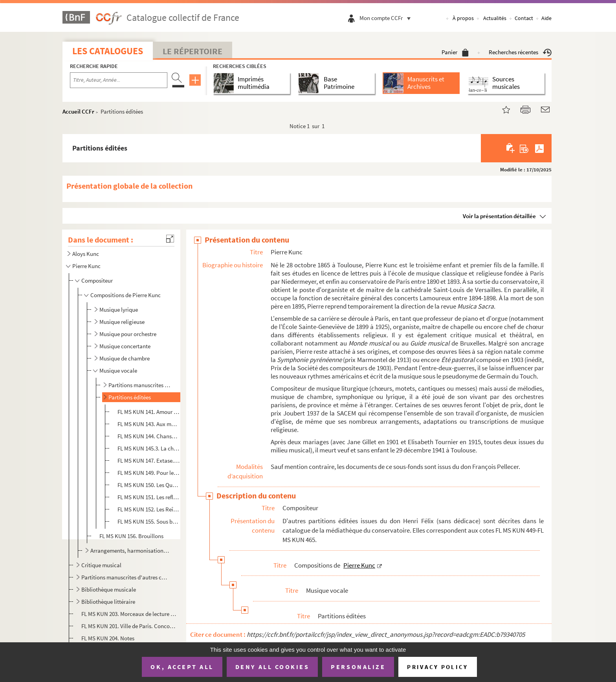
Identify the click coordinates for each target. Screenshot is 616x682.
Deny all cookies (272, 667)
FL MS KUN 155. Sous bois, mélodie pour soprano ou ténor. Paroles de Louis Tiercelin (148, 521)
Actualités (495, 18)
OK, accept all (182, 667)
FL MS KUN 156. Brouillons (131, 536)
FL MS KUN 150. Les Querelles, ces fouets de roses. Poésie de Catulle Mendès (148, 485)
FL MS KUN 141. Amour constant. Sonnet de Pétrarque (148, 412)
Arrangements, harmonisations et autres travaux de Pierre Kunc (131, 551)
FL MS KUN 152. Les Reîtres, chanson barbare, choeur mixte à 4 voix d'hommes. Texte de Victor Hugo (148, 509)
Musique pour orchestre (128, 334)
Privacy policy (437, 667)
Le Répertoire (192, 51)
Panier (455, 52)
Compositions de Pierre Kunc (126, 295)
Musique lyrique (119, 310)
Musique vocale (118, 370)
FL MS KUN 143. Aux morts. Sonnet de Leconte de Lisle (148, 424)
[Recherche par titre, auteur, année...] (119, 80)
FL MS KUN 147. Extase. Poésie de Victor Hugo (148, 460)
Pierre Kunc (86, 266)
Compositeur (97, 280)
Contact (524, 18)
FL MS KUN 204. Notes (108, 638)
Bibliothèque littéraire (108, 602)
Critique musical (101, 565)
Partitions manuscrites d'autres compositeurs (126, 577)
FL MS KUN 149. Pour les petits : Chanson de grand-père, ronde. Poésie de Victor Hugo (148, 473)
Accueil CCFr (78, 111)
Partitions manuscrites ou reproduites (140, 385)
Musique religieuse (122, 322)
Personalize (358, 667)
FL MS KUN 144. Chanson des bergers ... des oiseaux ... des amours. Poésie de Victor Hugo (148, 436)
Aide (546, 18)
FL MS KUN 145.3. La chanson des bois (148, 448)
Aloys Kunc (86, 254)
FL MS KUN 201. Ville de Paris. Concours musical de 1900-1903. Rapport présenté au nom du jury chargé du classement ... (129, 626)
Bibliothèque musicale (109, 589)
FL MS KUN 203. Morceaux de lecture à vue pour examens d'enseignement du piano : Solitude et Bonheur (129, 614)
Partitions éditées (130, 397)
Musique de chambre (125, 358)
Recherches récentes (520, 52)
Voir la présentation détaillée (499, 216)
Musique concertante (125, 346)
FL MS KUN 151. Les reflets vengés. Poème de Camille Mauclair (148, 497)
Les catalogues (108, 51)
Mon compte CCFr (387, 18)
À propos (463, 18)
